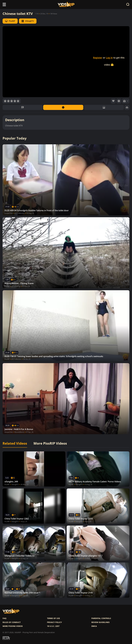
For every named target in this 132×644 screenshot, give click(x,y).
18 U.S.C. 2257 (53, 626)
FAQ (4, 618)
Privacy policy (54, 622)
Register (98, 58)
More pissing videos (13, 626)
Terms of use (53, 618)
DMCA (94, 626)
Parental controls (101, 618)
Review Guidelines (100, 622)
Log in (109, 58)
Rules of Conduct (12, 622)
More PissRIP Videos (50, 443)
